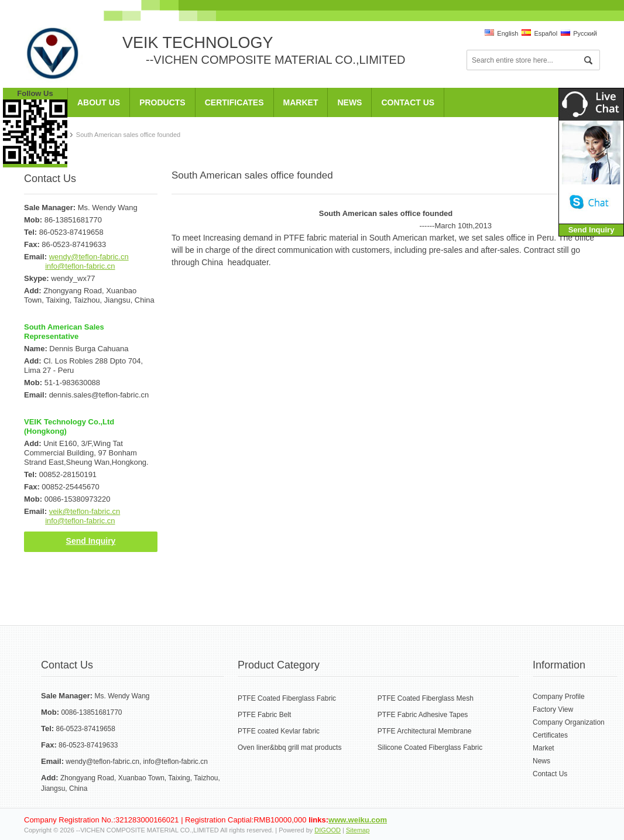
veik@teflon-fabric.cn (85, 511)
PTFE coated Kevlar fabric (279, 731)
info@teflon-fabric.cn (80, 266)
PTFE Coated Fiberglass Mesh (426, 698)
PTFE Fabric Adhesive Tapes (423, 715)
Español (539, 33)
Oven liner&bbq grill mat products (289, 748)
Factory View (553, 709)
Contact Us (408, 102)
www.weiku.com (358, 820)
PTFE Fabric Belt (264, 715)
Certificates (234, 102)
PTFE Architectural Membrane (425, 731)
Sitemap (358, 830)
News (349, 102)
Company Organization (569, 722)
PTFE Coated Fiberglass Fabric (287, 698)
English (501, 33)
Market (301, 102)
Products (162, 102)
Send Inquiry (91, 541)
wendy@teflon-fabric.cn (89, 257)
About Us (99, 102)
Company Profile (559, 697)
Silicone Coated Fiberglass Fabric (430, 748)
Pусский (579, 33)
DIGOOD (328, 830)
